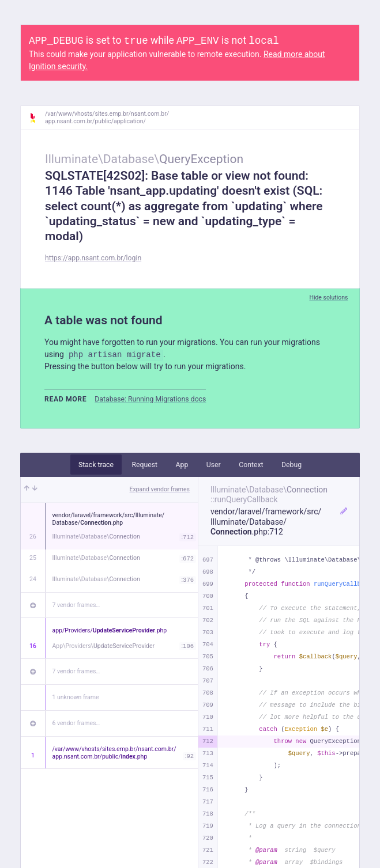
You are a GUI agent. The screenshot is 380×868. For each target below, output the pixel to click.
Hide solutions (328, 297)
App (182, 465)
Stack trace (96, 465)
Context (251, 465)
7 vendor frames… (76, 605)
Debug (291, 465)
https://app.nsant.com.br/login (93, 258)
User (214, 465)
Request (144, 465)
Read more (65, 399)
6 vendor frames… (76, 723)
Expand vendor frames (160, 489)
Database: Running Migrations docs (150, 399)
